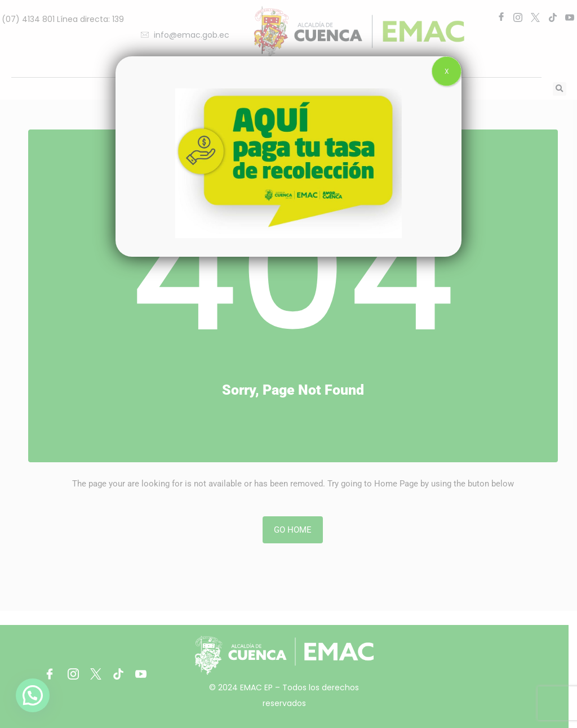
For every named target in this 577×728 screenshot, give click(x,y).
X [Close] (447, 72)
